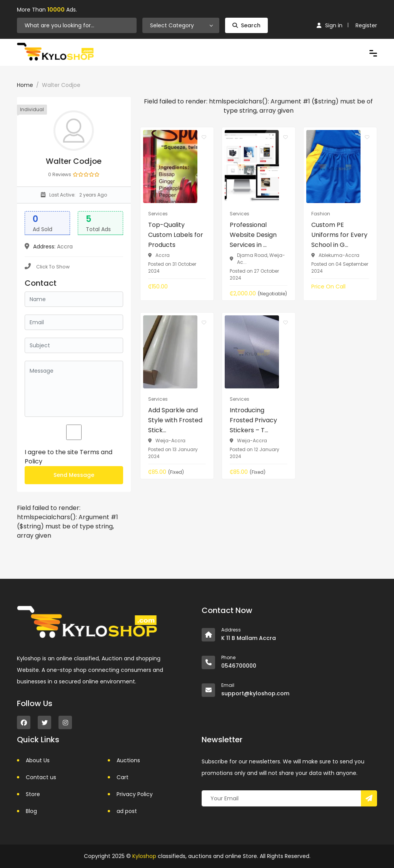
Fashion (321, 214)
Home (25, 85)
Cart (123, 777)
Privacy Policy (135, 794)
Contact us (41, 777)
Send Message (74, 475)
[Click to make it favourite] (204, 137)
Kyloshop (144, 856)
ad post (127, 811)
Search (246, 25)
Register (366, 25)
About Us (38, 760)
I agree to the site (68, 457)
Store (33, 794)
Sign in (330, 25)
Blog (31, 811)
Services (158, 214)
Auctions (128, 760)
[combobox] (181, 25)
